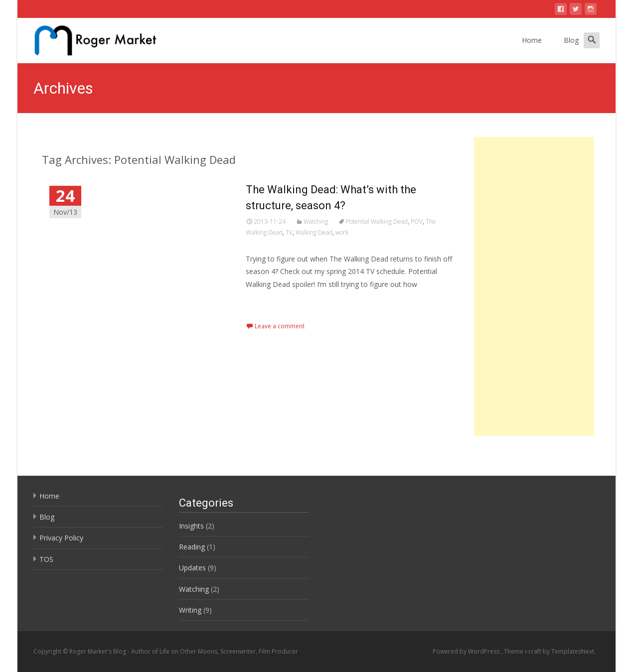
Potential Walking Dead (377, 221)
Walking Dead (314, 232)
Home (532, 40)
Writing (190, 610)
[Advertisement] (534, 286)
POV (417, 221)
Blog (571, 40)
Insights (191, 526)
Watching (316, 221)
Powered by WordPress (467, 651)
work (342, 232)
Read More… (268, 303)
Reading (192, 547)
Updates (192, 568)
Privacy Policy (61, 538)
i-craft (534, 651)
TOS (46, 559)
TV (289, 232)
